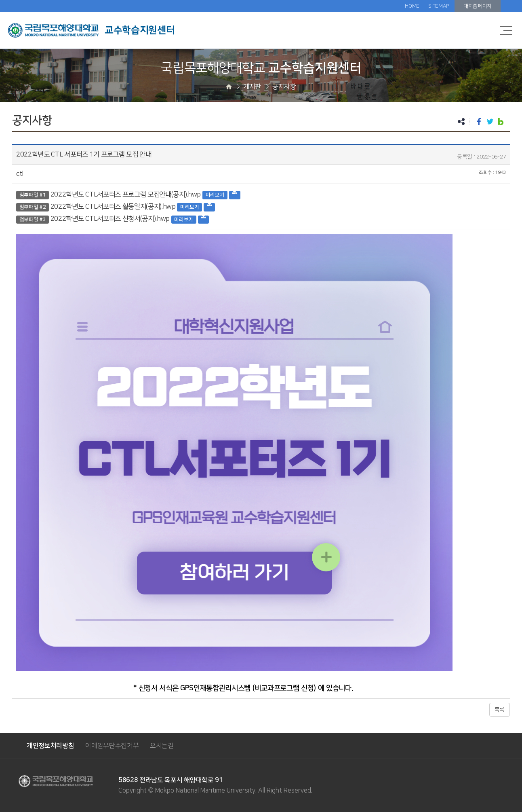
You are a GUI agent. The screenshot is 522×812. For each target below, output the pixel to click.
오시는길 (162, 746)
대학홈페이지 (478, 6)
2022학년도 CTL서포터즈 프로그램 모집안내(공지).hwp (126, 195)
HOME (412, 6)
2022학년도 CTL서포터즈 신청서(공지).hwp (110, 219)
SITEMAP (439, 6)
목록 (500, 710)
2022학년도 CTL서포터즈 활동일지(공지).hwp (113, 207)
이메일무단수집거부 (112, 746)
